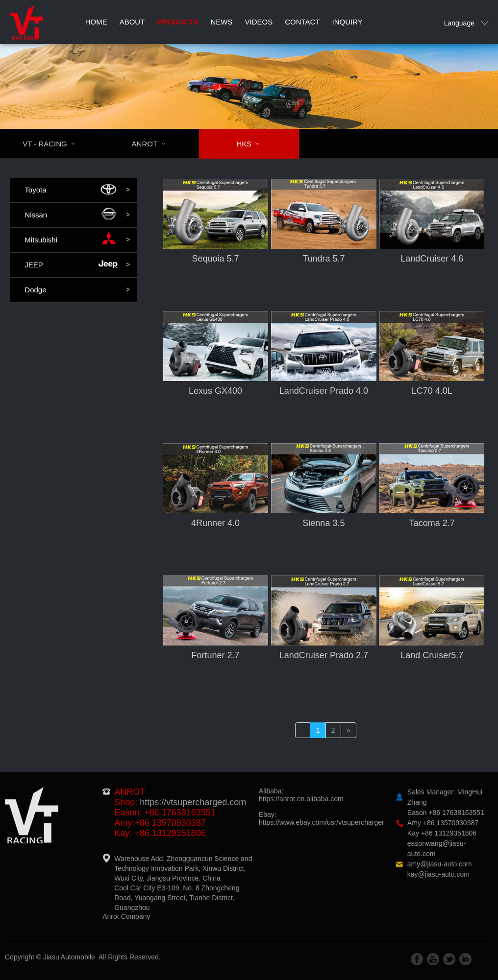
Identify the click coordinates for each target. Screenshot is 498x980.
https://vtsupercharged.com (193, 802)
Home (96, 22)
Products (177, 22)
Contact (302, 22)
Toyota (77, 190)
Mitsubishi (77, 240)
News (222, 22)
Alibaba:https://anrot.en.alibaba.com (301, 795)
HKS (254, 144)
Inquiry (348, 22)
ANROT (155, 144)
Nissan (77, 215)
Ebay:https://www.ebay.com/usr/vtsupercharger (322, 818)
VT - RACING (55, 144)
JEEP (77, 265)
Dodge (77, 290)
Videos (259, 22)
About (132, 22)
